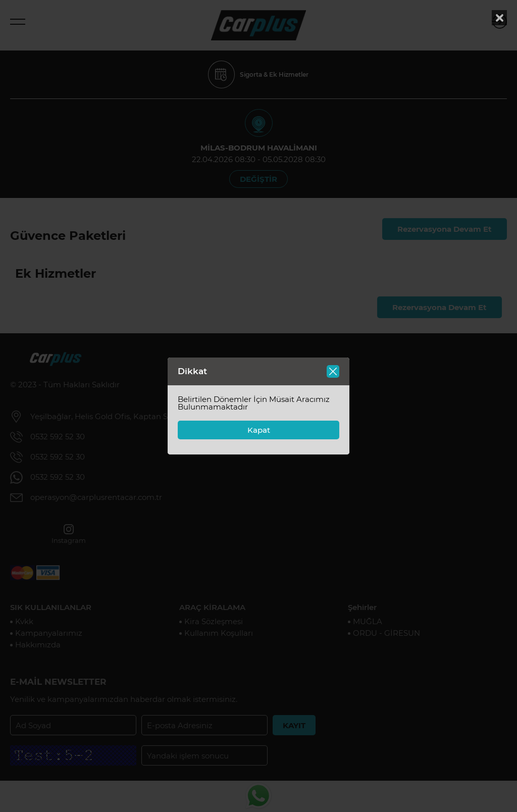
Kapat (259, 430)
